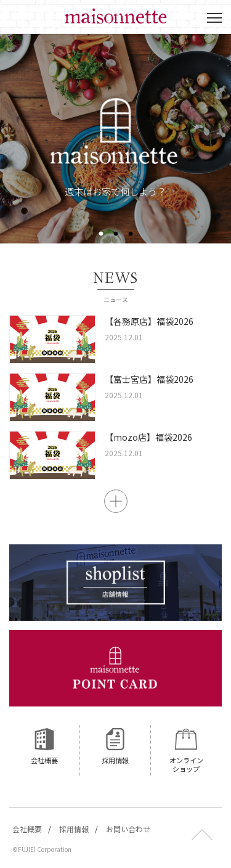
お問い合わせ (128, 829)
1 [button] (101, 234)
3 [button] (131, 234)
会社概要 (27, 829)
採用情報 (74, 829)
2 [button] (116, 234)
